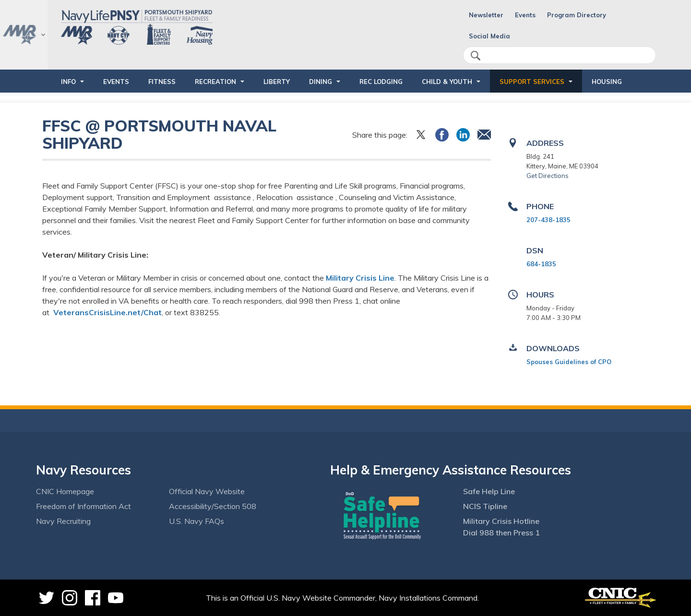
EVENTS (116, 82)
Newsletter (486, 15)
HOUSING (607, 82)
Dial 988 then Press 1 (501, 533)
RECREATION (215, 82)
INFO (68, 82)
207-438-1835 (548, 220)
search (476, 56)
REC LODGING (381, 82)
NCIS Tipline (485, 506)
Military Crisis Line (360, 278)
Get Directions (548, 176)
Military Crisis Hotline (501, 521)
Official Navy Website (207, 491)
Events (525, 15)
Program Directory (577, 15)
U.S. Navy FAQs (197, 521)
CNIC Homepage (65, 491)
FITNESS (162, 82)
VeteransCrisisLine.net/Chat (107, 312)
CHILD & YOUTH (447, 82)
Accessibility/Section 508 (213, 506)
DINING (321, 82)
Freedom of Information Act (83, 506)
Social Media (489, 36)
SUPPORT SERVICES (532, 82)
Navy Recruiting (63, 521)
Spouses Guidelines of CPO (569, 362)
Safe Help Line (489, 491)
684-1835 (541, 264)
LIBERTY (277, 82)
